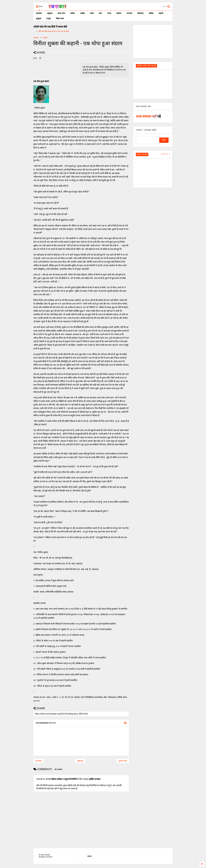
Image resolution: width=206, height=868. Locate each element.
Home (36, 38)
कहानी (161, 13)
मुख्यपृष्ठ (80, 761)
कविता (73, 13)
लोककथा (140, 13)
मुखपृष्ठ (89, 856)
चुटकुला (39, 18)
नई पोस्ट (39, 761)
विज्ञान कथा (60, 18)
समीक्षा (151, 13)
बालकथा (39, 13)
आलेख (82, 13)
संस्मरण (119, 13)
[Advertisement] (153, 41)
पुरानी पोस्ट (123, 761)
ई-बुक (49, 18)
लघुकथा (50, 13)
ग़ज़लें (92, 13)
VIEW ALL (166, 154)
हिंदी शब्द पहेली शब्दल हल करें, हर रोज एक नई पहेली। (54, 31)
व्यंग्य (100, 13)
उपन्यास (129, 13)
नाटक (109, 13)
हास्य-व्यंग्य (61, 13)
